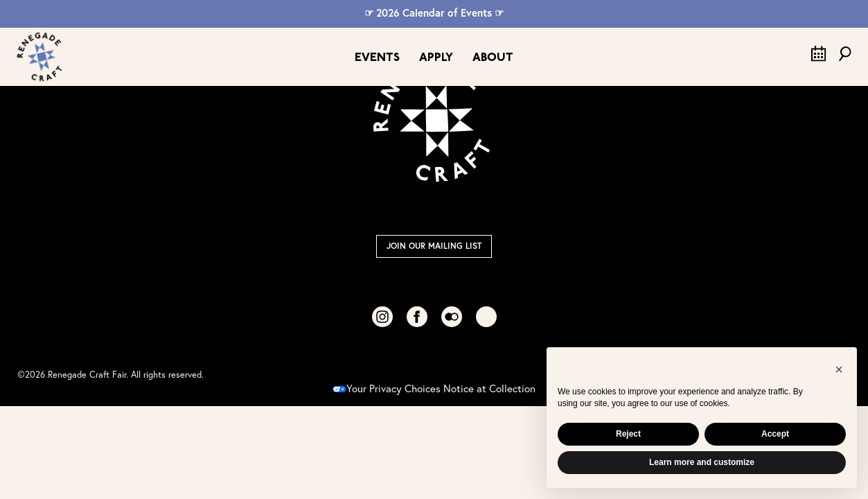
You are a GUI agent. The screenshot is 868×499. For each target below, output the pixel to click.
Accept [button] (775, 434)
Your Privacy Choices (387, 388)
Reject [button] (628, 434)
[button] (839, 369)
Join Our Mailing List (434, 246)
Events (377, 58)
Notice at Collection (489, 388)
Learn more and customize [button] (702, 462)
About (493, 58)
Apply (436, 58)
